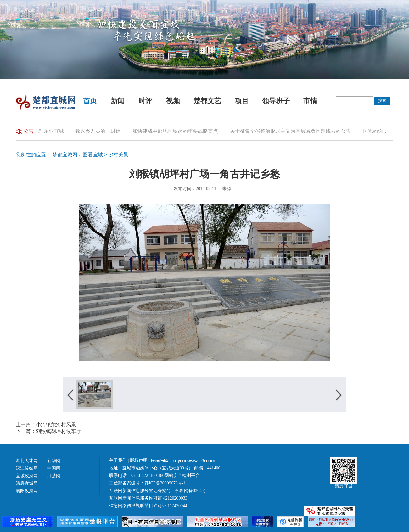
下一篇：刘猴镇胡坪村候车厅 (48, 431)
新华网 (54, 461)
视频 (173, 101)
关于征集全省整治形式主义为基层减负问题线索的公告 (294, 131)
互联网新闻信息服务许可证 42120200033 (148, 498)
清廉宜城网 (27, 483)
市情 (310, 101)
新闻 (118, 101)
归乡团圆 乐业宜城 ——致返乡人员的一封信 (75, 131)
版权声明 (139, 460)
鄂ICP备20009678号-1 (165, 483)
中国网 (54, 468)
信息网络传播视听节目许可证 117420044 (148, 506)
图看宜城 (93, 155)
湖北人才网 (27, 461)
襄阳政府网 (27, 491)
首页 (90, 101)
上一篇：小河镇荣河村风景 (46, 425)
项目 (242, 101)
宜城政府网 (27, 476)
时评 (145, 101)
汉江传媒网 (27, 468)
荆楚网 (54, 476)
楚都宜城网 (65, 155)
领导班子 (276, 101)
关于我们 (118, 460)
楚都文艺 (207, 101)
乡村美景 (118, 155)
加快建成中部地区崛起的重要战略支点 (179, 131)
